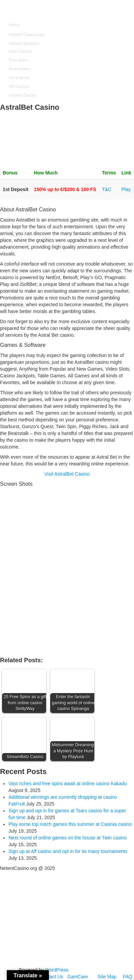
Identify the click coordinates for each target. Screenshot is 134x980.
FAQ (128, 977)
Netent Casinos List (26, 34)
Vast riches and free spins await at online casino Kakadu (68, 784)
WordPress (57, 970)
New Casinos (20, 51)
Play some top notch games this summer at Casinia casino (70, 824)
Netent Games (22, 95)
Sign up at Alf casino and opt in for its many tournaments (68, 851)
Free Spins (18, 59)
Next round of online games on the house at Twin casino (68, 838)
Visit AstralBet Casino (67, 474)
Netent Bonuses (24, 43)
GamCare (78, 977)
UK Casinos (18, 86)
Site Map (107, 977)
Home (14, 24)
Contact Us (51, 977)
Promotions (19, 68)
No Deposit (19, 77)
